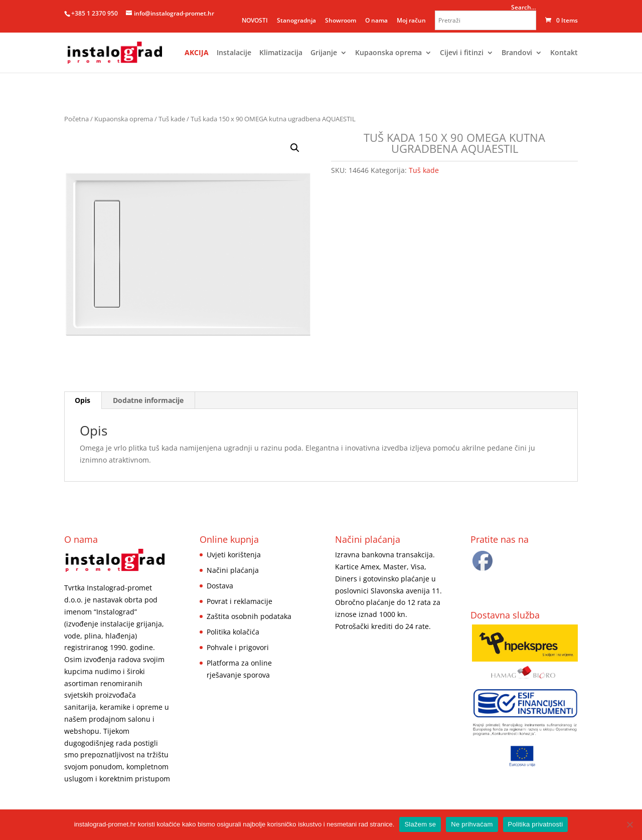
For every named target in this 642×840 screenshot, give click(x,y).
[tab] (83, 400)
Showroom (341, 20)
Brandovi (517, 53)
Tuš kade (172, 119)
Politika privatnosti (536, 824)
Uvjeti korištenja (234, 555)
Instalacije (234, 53)
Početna (76, 119)
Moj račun (411, 20)
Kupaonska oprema (388, 53)
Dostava (220, 586)
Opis (83, 400)
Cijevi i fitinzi (462, 53)
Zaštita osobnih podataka (249, 616)
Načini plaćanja (233, 570)
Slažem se (420, 824)
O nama (376, 20)
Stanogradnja (296, 20)
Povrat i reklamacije (239, 601)
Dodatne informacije (148, 400)
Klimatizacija (281, 53)
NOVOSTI (255, 20)
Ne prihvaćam (472, 824)
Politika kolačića (233, 632)
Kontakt (564, 53)
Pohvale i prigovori (238, 647)
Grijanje (324, 53)
